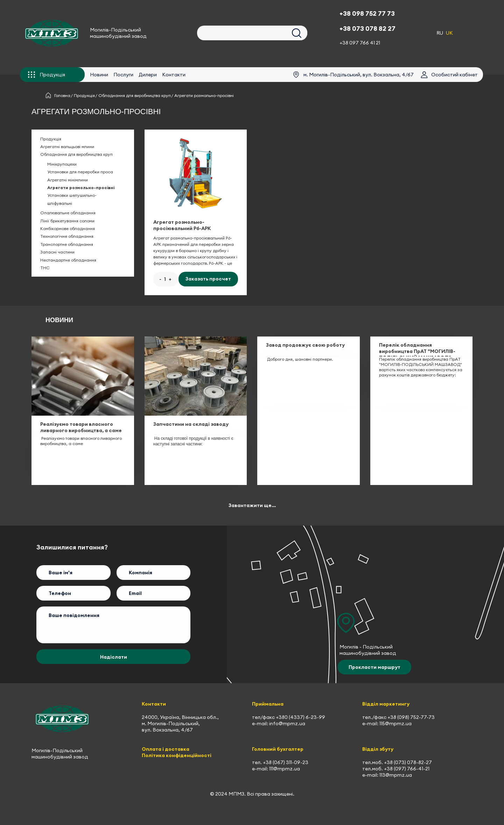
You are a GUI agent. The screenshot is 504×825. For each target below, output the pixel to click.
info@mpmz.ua (287, 723)
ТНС (45, 268)
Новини (96, 75)
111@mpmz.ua (285, 769)
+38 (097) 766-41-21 (407, 769)
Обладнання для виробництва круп (135, 95)
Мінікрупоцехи (62, 164)
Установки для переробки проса (80, 172)
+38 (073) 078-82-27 (408, 762)
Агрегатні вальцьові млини (67, 147)
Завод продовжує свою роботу (305, 345)
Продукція (84, 95)
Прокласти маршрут (374, 667)
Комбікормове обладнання (68, 228)
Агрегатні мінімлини (68, 180)
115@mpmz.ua (395, 723)
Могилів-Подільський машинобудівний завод (118, 33)
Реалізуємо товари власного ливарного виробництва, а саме (81, 427)
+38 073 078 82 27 (367, 29)
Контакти (170, 75)
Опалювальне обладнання (68, 213)
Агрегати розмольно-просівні (81, 188)
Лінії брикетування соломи (67, 221)
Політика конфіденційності (177, 755)
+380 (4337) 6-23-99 (300, 717)
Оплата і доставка (166, 749)
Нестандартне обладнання (68, 260)
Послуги (120, 75)
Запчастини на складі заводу (191, 424)
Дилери (144, 75)
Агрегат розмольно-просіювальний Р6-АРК (182, 225)
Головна (62, 95)
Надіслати (114, 657)
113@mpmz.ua (396, 775)
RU (440, 33)
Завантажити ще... (252, 505)
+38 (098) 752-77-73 (411, 717)
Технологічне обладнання (67, 236)
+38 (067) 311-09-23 (286, 762)
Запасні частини (57, 252)
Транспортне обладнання (67, 244)
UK (449, 33)
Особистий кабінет (454, 75)
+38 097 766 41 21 (360, 43)
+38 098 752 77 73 (367, 13)
